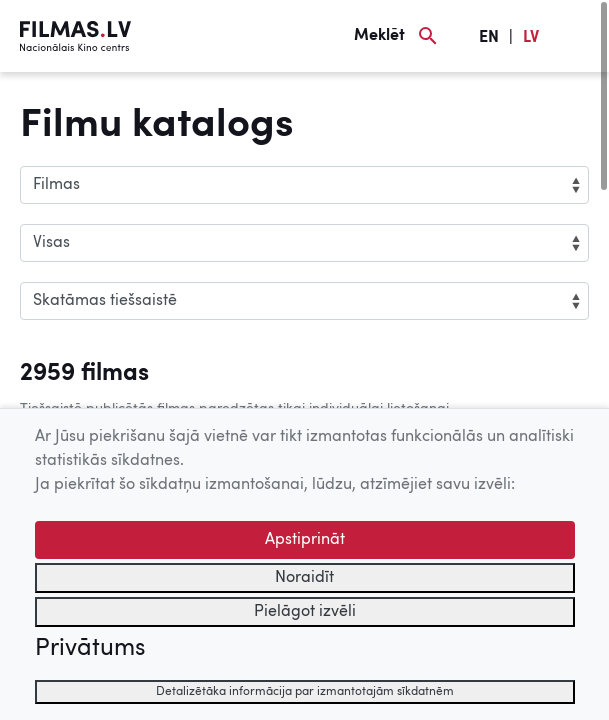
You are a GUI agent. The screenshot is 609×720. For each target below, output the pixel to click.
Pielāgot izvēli (305, 612)
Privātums (90, 649)
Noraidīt (304, 578)
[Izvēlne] (579, 36)
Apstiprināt (305, 540)
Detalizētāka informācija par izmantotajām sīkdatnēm (305, 692)
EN (489, 38)
